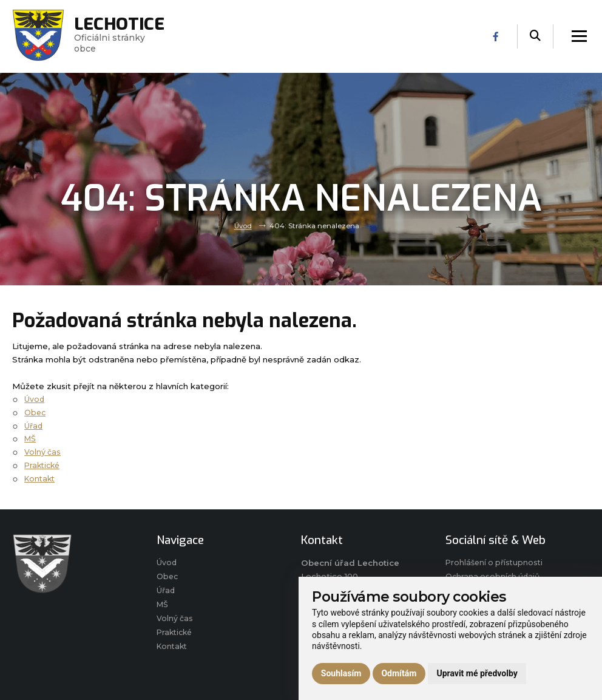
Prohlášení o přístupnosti (496, 563)
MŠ (31, 438)
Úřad (34, 426)
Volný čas (43, 452)
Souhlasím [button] (341, 673)
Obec (36, 412)
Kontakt (41, 478)
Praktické (44, 465)
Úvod (243, 226)
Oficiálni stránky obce (124, 36)
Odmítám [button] (399, 673)
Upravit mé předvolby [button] (477, 673)
